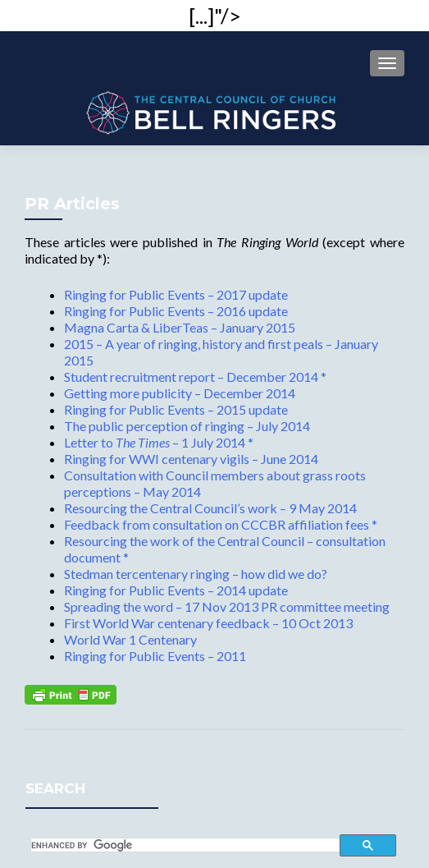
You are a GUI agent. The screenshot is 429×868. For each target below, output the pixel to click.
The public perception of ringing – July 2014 (187, 426)
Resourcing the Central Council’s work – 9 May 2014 (210, 508)
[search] (186, 845)
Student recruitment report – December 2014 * (195, 377)
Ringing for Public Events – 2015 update (176, 409)
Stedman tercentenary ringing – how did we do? (196, 574)
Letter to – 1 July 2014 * (159, 442)
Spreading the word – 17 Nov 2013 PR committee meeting (227, 606)
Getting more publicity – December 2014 (180, 393)
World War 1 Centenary (130, 639)
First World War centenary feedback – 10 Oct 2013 (208, 623)
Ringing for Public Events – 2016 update (176, 311)
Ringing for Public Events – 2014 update (176, 590)
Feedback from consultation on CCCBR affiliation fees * (221, 524)
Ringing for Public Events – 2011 (155, 656)
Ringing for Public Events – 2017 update (176, 294)
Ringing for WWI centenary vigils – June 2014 (191, 459)
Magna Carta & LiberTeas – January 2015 (180, 327)
